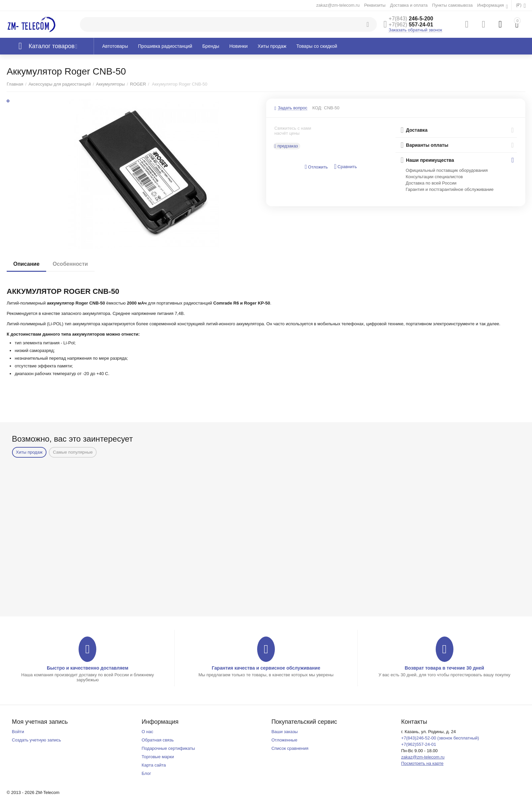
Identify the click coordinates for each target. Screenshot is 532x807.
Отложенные (285, 740)
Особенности (70, 264)
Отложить (316, 167)
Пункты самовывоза (452, 5)
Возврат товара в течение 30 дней (444, 668)
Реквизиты (375, 5)
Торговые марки (158, 757)
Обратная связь (158, 740)
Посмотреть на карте (422, 763)
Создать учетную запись (37, 740)
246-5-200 (411, 19)
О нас (148, 732)
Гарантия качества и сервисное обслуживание (266, 668)
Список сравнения (290, 748)
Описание (26, 264)
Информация (491, 5)
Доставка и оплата (409, 5)
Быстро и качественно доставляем (88, 668)
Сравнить (345, 167)
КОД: (317, 108)
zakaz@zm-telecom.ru (338, 5)
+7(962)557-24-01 (419, 744)
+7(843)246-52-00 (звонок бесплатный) (440, 738)
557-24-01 (411, 25)
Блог (146, 773)
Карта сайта (154, 765)
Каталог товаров (52, 46)
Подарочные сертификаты (169, 748)
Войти (18, 732)
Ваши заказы (285, 732)
